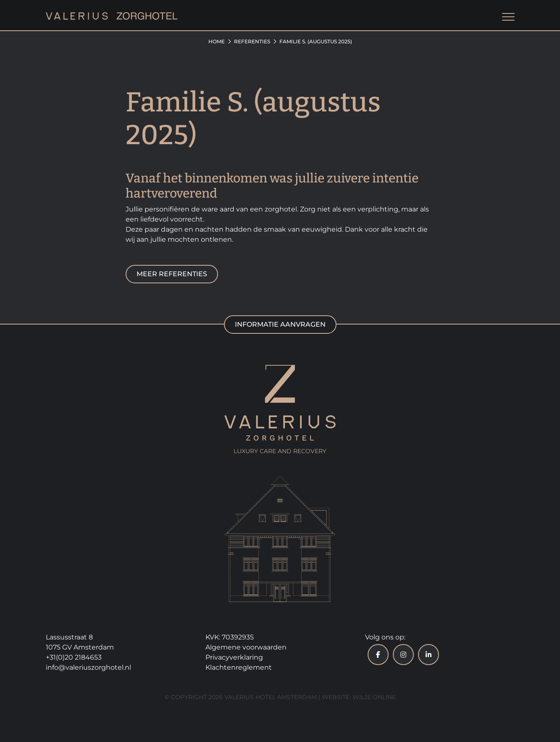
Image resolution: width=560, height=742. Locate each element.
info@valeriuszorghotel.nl (88, 667)
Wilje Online (374, 697)
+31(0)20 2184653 (74, 657)
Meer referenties (172, 274)
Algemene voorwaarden (246, 647)
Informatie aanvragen (280, 324)
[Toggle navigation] (508, 17)
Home (217, 41)
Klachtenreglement (239, 667)
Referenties (252, 41)
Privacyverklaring (234, 657)
